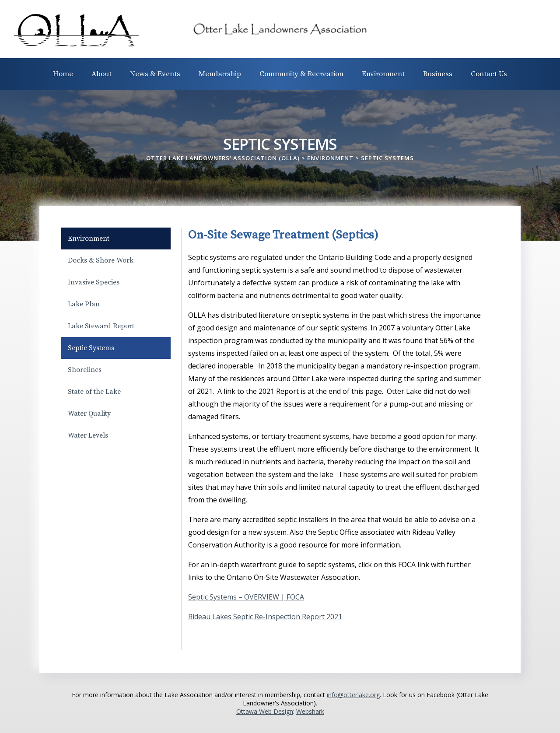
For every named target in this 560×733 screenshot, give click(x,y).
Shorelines (85, 370)
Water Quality (89, 414)
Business (438, 74)
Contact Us (489, 74)
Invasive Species (94, 282)
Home (63, 74)
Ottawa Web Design (265, 711)
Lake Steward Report (101, 326)
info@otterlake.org (353, 695)
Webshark (310, 711)
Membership (220, 74)
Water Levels (88, 435)
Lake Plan (84, 304)
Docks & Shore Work (101, 260)
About (101, 74)
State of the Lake (94, 392)
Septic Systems (91, 348)
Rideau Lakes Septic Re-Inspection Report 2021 (265, 617)
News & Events (155, 74)
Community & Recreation (301, 74)
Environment (383, 74)
